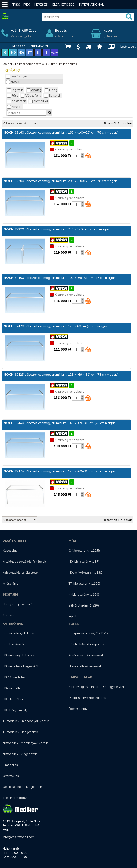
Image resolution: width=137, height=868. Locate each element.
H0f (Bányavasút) (15, 710)
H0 (13, 53)
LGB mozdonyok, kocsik (19, 633)
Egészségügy (78, 709)
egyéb (55, 52)
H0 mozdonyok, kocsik (19, 655)
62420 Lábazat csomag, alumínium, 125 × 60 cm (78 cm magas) (56, 326)
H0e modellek (12, 688)
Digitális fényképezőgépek (87, 698)
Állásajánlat (11, 583)
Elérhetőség (63, 5)
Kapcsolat (10, 551)
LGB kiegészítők (14, 644)
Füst (12, 95)
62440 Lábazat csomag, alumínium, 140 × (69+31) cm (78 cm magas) (60, 423)
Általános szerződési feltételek (24, 562)
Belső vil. (53, 95)
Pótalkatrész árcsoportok (86, 644)
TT (30, 53)
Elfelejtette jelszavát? (17, 604)
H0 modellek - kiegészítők (21, 666)
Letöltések (128, 47)
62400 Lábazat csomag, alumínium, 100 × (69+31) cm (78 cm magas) (60, 278)
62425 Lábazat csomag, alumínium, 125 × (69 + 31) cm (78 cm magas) (61, 375)
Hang (51, 90)
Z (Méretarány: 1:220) (84, 605)
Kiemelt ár (39, 101)
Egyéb (73, 616)
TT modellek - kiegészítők (20, 732)
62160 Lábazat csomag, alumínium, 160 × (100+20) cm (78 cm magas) (61, 132)
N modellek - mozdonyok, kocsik (25, 743)
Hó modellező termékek (85, 666)
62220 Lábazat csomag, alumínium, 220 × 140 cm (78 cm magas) (57, 229)
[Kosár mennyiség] (76, 156)
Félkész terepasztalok (30, 64)
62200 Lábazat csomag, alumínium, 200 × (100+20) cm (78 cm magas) (61, 181)
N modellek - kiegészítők (20, 754)
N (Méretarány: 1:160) (84, 594)
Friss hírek (21, 5)
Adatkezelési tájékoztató (20, 573)
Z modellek (10, 765)
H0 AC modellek (14, 677)
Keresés (41, 5)
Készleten (17, 101)
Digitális (15, 90)
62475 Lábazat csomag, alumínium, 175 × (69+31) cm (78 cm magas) (60, 471)
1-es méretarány (15, 798)
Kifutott (15, 107)
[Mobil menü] (5, 5)
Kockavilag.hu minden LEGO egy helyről (96, 687)
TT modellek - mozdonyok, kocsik (26, 721)
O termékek (11, 776)
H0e (21, 53)
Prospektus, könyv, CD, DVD (88, 633)
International (91, 5)
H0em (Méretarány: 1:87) (86, 573)
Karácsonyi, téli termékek (86, 655)
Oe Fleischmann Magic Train (22, 787)
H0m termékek (13, 699)
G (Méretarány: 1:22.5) (84, 551)
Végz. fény (31, 95)
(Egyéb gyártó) (18, 76)
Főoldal (7, 64)
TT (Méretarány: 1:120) (84, 583)
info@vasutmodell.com (19, 837)
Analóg (34, 90)
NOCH (13, 82)
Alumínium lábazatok (63, 64)
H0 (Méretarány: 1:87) (84, 562)
